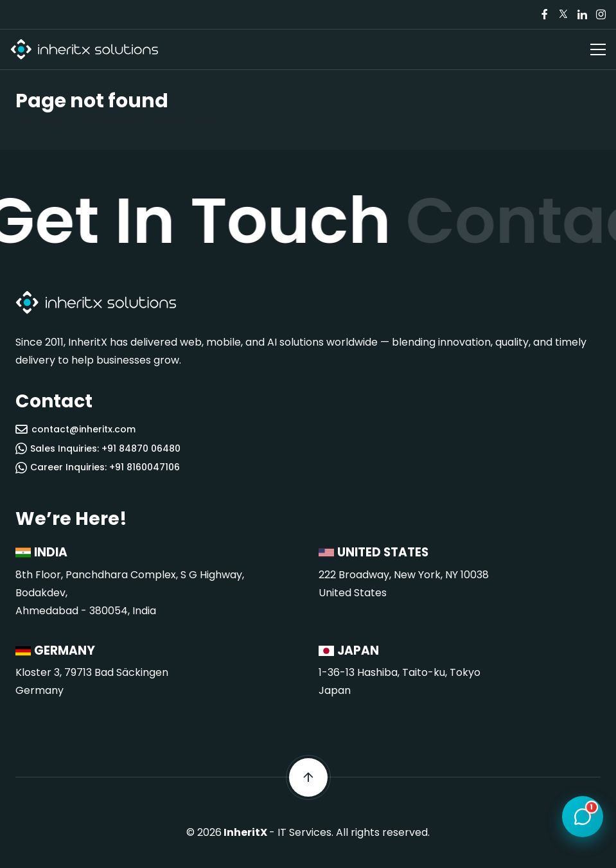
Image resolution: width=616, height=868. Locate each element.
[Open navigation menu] (598, 49)
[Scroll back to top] (308, 777)
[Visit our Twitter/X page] (563, 14)
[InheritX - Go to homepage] (84, 50)
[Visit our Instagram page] (601, 14)
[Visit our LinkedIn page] (582, 14)
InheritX (245, 832)
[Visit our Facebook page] (545, 14)
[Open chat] (583, 817)
